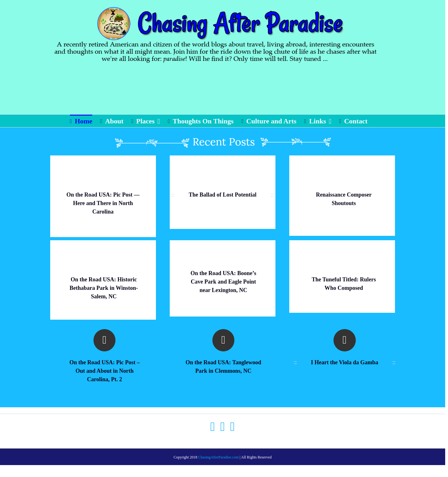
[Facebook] (213, 427)
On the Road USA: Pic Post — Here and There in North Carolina (103, 203)
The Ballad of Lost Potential (222, 195)
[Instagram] (233, 427)
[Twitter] (223, 427)
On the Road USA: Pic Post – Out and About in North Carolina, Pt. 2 (104, 371)
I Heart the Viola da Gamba (345, 362)
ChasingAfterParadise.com (219, 457)
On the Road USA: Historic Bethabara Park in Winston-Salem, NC (104, 288)
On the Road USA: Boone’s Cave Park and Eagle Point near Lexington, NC (223, 282)
